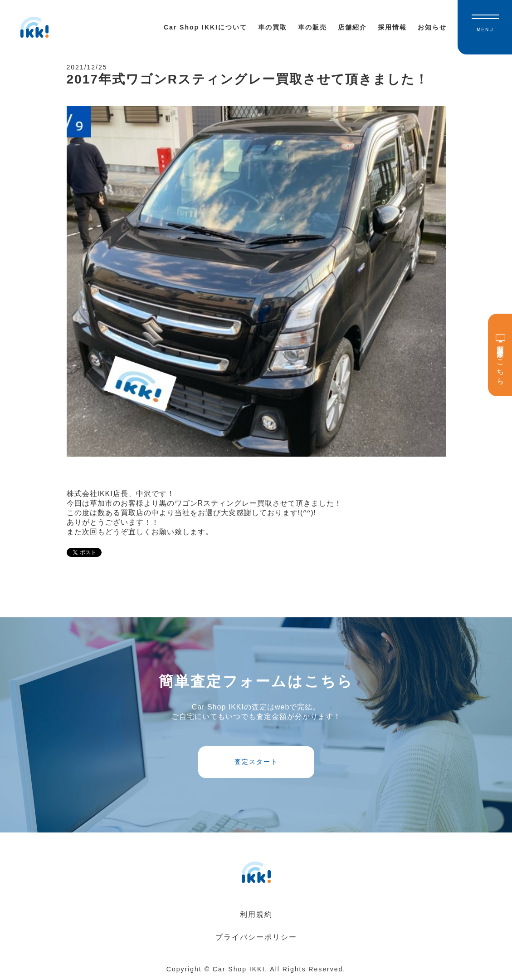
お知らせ (432, 27)
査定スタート (256, 762)
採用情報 (392, 27)
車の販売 (312, 27)
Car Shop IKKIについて (205, 27)
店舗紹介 (352, 27)
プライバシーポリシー (256, 937)
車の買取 (273, 27)
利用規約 (256, 914)
